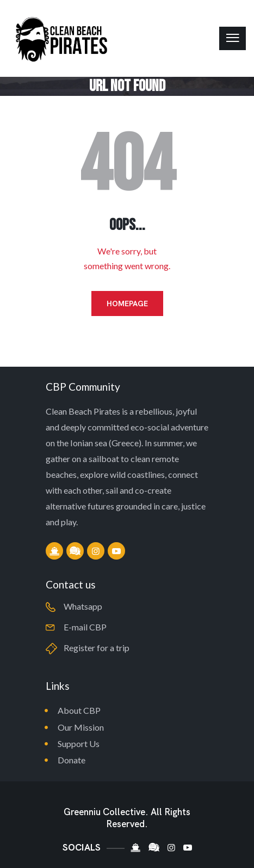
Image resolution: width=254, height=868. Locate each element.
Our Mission (81, 727)
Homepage (127, 304)
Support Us (79, 743)
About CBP (79, 710)
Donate (72, 760)
